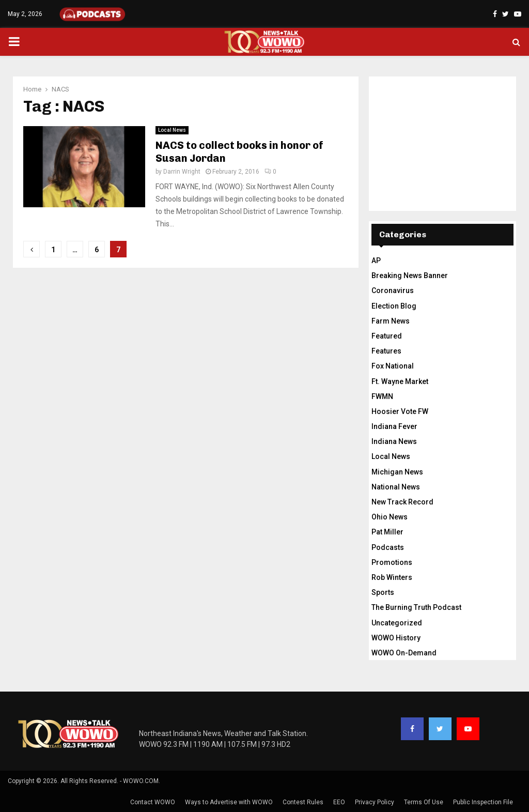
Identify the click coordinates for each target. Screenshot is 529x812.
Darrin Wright (182, 172)
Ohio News (390, 517)
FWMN (382, 396)
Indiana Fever (394, 426)
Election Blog (394, 306)
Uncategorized (397, 623)
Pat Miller (387, 532)
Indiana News (394, 441)
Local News (172, 130)
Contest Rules (303, 802)
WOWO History (396, 638)
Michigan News (397, 472)
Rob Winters (392, 577)
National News (396, 487)
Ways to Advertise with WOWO (229, 802)
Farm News (391, 321)
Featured (387, 336)
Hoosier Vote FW (400, 411)
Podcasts (388, 547)
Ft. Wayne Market (400, 381)
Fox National (393, 366)
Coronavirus (393, 290)
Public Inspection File (483, 802)
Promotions (392, 562)
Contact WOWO (153, 802)
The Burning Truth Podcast (416, 607)
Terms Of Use (424, 802)
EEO (339, 802)
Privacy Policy (375, 802)
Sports (383, 592)
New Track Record (402, 502)
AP (376, 261)
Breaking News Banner (410, 275)
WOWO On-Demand (404, 653)
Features (386, 351)
